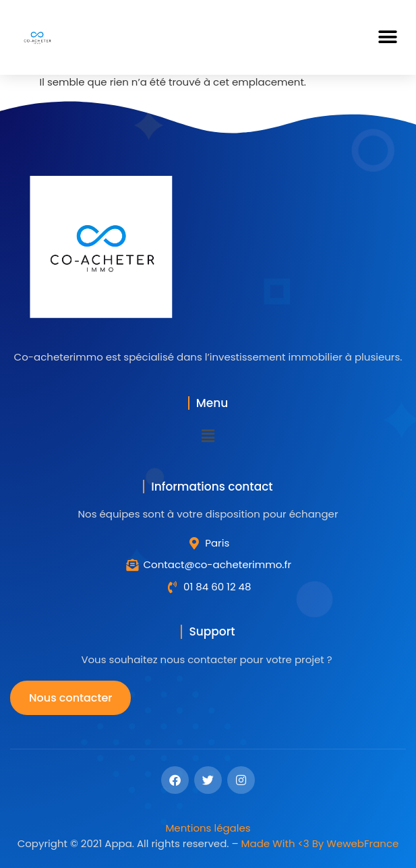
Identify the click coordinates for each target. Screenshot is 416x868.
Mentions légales (208, 828)
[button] (387, 37)
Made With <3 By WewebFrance (320, 843)
